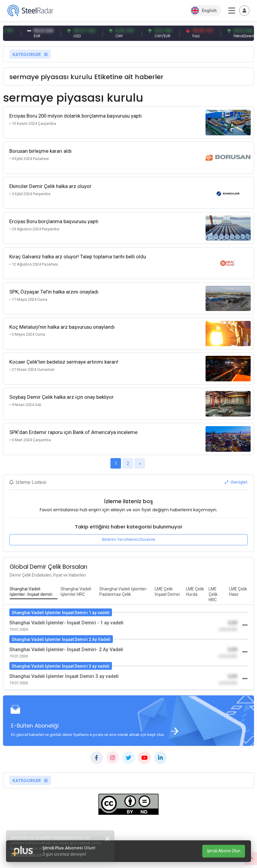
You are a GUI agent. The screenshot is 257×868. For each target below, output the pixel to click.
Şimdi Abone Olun (224, 851)
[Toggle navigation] (244, 11)
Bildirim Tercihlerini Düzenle (129, 539)
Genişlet (236, 482)
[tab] (34, 592)
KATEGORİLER (30, 54)
